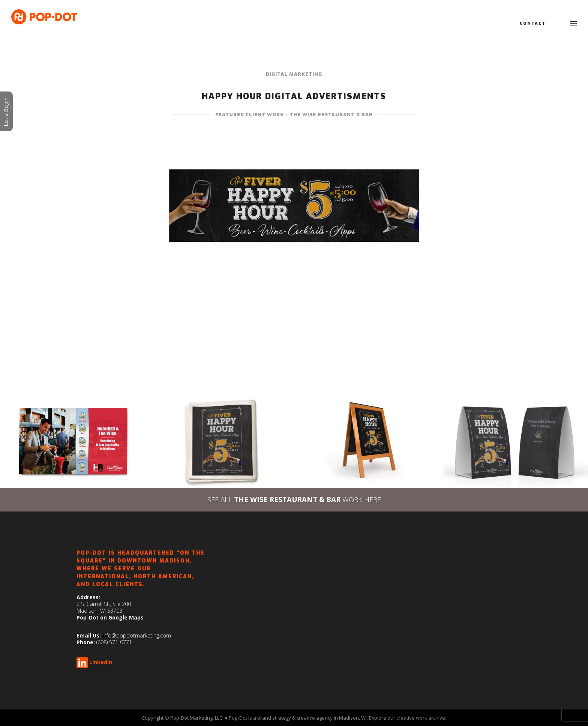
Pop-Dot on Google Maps (110, 617)
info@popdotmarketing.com (137, 635)
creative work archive (421, 718)
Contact (533, 23)
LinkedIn (101, 662)
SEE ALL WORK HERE (294, 499)
